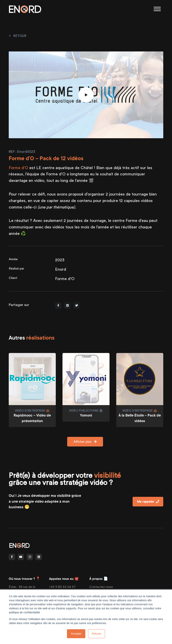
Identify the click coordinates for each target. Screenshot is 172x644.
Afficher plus (85, 442)
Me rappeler (148, 502)
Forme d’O (18, 168)
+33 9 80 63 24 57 (62, 587)
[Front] (19, 545)
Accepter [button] (76, 634)
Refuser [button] (97, 634)
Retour (18, 36)
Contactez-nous (101, 587)
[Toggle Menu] (157, 9)
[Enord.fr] (25, 9)
